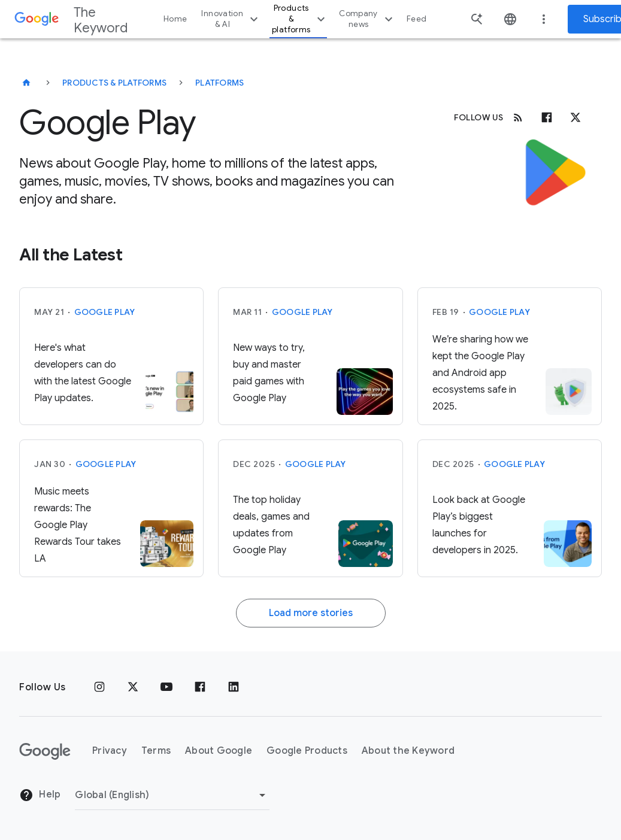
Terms (156, 751)
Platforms (219, 83)
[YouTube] (166, 687)
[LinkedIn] (234, 687)
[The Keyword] (26, 83)
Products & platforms (300, 19)
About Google (219, 751)
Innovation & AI (231, 19)
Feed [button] (416, 19)
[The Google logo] (45, 751)
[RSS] (518, 117)
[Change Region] (172, 795)
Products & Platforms (114, 83)
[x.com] (575, 117)
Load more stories (311, 613)
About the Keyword (408, 751)
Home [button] (175, 19)
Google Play (105, 312)
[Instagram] (99, 687)
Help (40, 795)
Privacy (110, 751)
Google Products (307, 751)
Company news (367, 19)
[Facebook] (547, 117)
